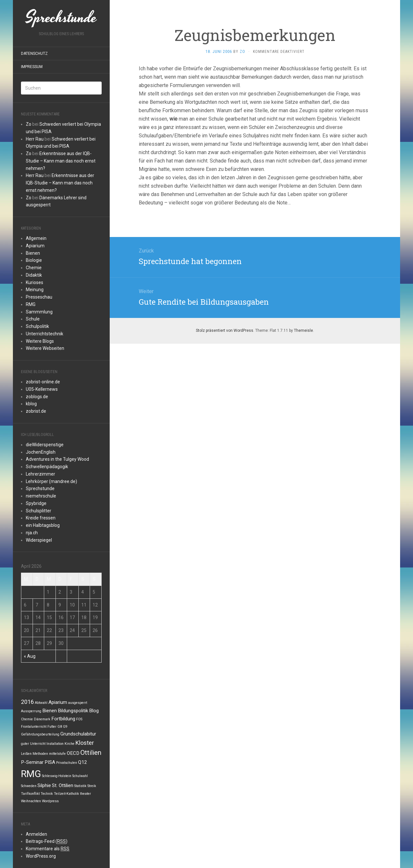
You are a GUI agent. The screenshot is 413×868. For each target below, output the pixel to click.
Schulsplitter (39, 511)
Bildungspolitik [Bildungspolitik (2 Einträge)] (73, 711)
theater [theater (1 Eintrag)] (86, 794)
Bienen (33, 253)
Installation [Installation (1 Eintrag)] (55, 744)
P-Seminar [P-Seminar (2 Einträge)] (32, 762)
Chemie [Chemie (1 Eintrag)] (27, 719)
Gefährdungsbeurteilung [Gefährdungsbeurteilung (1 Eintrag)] (40, 734)
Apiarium (35, 246)
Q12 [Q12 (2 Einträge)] (83, 762)
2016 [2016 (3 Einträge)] (27, 702)
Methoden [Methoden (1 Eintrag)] (40, 754)
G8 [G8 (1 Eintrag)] (60, 727)
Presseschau (39, 297)
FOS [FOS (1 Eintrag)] (79, 719)
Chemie (34, 268)
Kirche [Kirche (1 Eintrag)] (70, 744)
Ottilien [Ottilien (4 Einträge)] (91, 753)
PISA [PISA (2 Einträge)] (50, 762)
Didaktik (34, 275)
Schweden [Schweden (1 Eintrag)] (29, 786)
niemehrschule (41, 496)
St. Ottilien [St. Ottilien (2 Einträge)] (63, 785)
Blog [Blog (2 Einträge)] (94, 711)
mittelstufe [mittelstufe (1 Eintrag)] (57, 754)
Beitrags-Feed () (47, 841)
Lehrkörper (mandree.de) (51, 481)
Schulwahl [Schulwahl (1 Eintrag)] (80, 776)
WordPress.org (41, 856)
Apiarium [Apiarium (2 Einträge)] (58, 702)
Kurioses (35, 282)
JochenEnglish (41, 452)
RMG (31, 304)
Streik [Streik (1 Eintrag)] (92, 786)
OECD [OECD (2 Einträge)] (73, 753)
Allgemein (36, 238)
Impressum (32, 67)
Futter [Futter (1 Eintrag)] (52, 727)
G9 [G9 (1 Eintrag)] (65, 727)
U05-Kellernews (42, 389)
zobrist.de (36, 411)
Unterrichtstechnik (45, 334)
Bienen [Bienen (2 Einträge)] (50, 711)
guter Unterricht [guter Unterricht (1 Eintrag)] (33, 744)
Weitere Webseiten (45, 348)
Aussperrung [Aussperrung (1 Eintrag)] (31, 711)
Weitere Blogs (40, 341)
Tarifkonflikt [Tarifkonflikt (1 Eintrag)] (30, 794)
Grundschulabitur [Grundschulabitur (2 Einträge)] (78, 734)
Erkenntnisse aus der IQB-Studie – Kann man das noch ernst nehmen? (61, 161)
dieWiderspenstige (45, 445)
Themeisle (303, 330)
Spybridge (36, 503)
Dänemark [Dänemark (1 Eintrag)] (42, 719)
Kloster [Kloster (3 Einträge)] (85, 743)
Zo (29, 124)
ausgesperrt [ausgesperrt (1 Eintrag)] (78, 703)
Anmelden (36, 834)
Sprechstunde (40, 488)
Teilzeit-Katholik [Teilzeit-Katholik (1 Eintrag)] (66, 794)
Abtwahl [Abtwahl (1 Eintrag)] (41, 703)
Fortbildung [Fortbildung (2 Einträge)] (63, 719)
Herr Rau (35, 139)
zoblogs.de (37, 397)
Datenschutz (34, 54)
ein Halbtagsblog (43, 525)
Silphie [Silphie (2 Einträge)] (44, 785)
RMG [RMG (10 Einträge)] (31, 774)
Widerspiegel (39, 540)
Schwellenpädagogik (47, 467)
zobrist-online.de (43, 382)
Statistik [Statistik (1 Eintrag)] (80, 786)
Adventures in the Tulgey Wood (57, 459)
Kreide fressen (41, 518)
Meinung (35, 290)
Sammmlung (39, 312)
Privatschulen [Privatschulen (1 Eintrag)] (67, 763)
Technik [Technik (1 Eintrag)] (47, 794)
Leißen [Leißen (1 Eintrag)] (26, 754)
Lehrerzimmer (40, 474)
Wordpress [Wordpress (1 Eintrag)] (50, 801)
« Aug (30, 656)
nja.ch (32, 533)
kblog (31, 404)
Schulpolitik (37, 326)
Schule (33, 319)
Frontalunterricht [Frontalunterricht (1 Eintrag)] (34, 727)
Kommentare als (48, 849)
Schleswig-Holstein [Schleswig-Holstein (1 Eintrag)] (57, 776)
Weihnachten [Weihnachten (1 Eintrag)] (31, 801)
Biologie (34, 260)
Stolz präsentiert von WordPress (225, 330)
